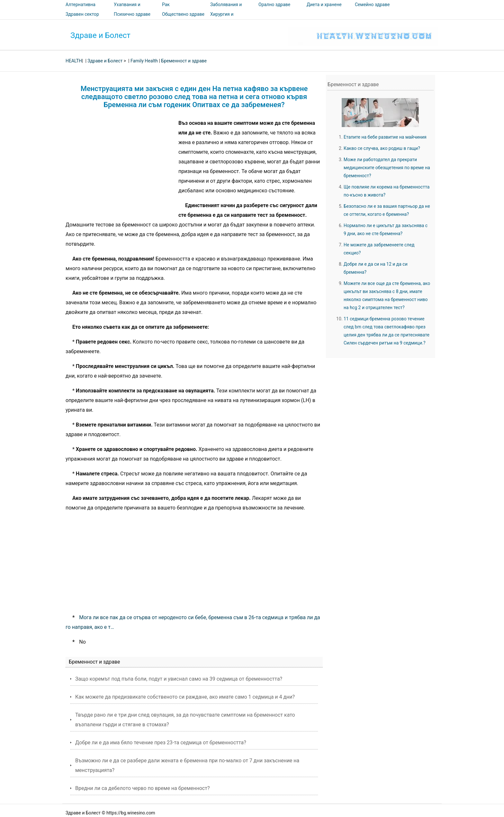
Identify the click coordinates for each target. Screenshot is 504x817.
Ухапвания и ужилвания (127, 9)
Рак (166, 5)
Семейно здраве (372, 5)
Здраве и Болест (100, 35)
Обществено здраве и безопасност (183, 19)
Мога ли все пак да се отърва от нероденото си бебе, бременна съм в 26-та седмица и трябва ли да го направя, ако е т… (193, 622)
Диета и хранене (324, 5)
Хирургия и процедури (222, 19)
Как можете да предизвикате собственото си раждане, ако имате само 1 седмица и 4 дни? (185, 697)
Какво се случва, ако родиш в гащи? (382, 148)
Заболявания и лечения (226, 9)
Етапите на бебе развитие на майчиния (385, 137)
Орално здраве (274, 5)
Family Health (144, 61)
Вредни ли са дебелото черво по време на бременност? (143, 788)
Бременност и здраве (184, 61)
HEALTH (74, 61)
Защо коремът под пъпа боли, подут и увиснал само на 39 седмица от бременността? (179, 679)
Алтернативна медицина (81, 9)
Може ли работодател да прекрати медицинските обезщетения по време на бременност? (387, 168)
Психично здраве (132, 14)
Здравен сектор (82, 14)
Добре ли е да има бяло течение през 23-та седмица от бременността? (161, 743)
